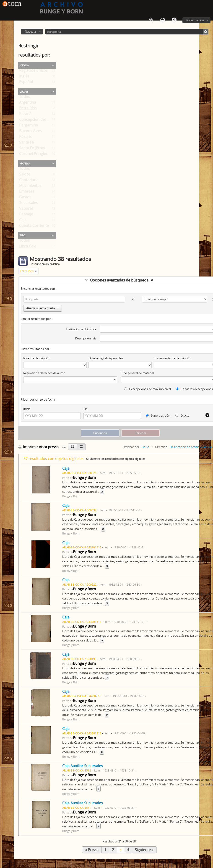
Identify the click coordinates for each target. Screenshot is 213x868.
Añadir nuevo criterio (43, 308)
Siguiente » (144, 850)
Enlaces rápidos (174, 20)
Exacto (182, 415)
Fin (86, 409)
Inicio (27, 409)
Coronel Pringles (33, 155)
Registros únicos (33, 71)
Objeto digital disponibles (106, 358)
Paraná (25, 115)
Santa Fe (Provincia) (36, 149)
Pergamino (29, 126)
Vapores (26, 209)
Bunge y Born (84, 477)
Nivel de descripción (37, 358)
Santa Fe (26, 143)
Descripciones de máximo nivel (147, 389)
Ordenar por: (131, 447)
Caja (23, 221)
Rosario (26, 138)
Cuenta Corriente (34, 227)
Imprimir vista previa (38, 447)
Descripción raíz (86, 338)
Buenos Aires (30, 132)
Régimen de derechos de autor (44, 373)
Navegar (31, 31)
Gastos (25, 198)
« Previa (92, 850)
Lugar (24, 91)
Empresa (27, 192)
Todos (25, 98)
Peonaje (26, 215)
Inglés (24, 77)
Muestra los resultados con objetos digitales (116, 459)
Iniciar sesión (195, 20)
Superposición (158, 415)
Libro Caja (28, 247)
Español (26, 83)
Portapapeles (151, 20)
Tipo (22, 235)
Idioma (163, 20)
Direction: (162, 447)
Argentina (28, 103)
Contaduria (29, 181)
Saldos (25, 175)
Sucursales (29, 204)
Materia (25, 163)
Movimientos (30, 187)
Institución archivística (81, 329)
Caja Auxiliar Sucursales (83, 766)
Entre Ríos (28, 109)
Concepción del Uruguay (40, 120)
